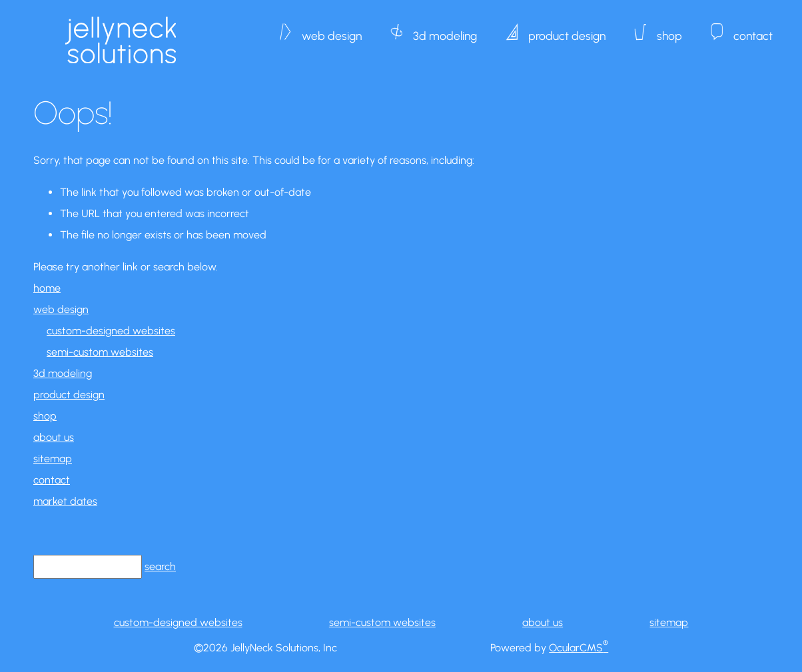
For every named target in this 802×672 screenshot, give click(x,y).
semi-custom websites (100, 352)
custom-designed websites (111, 331)
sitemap (53, 459)
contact (753, 29)
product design (567, 29)
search (160, 566)
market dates (65, 501)
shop (669, 29)
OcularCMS (579, 648)
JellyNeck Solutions (120, 40)
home (47, 288)
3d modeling (445, 29)
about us (54, 437)
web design (332, 29)
